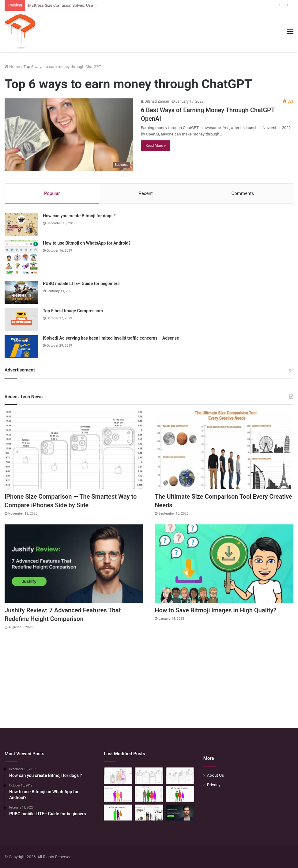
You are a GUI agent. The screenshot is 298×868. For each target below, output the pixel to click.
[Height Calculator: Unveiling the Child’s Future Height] (118, 813)
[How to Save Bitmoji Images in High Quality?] (224, 563)
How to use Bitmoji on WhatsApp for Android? (87, 243)
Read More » (156, 146)
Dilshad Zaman (155, 101)
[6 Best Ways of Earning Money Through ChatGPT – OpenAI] (69, 135)
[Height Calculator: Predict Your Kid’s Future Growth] (180, 794)
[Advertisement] (149, 676)
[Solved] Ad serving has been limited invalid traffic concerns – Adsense (111, 338)
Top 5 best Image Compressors (73, 311)
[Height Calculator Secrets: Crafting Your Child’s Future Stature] (118, 794)
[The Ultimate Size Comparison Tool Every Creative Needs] (224, 450)
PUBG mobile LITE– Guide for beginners (81, 284)
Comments (243, 193)
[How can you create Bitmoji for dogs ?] (21, 225)
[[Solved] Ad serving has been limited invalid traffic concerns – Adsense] (21, 347)
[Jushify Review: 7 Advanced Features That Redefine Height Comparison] (74, 563)
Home (12, 67)
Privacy (214, 785)
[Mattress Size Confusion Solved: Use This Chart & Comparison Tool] (118, 775)
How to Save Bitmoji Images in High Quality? (215, 610)
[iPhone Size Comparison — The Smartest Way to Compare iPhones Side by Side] (74, 450)
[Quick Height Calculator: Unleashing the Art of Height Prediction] (149, 794)
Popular (52, 193)
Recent (145, 193)
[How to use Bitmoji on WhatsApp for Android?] (21, 258)
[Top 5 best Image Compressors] (21, 320)
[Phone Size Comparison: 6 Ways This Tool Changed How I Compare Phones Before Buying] (149, 775)
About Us (216, 775)
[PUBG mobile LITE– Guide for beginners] (21, 292)
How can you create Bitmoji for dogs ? (79, 216)
